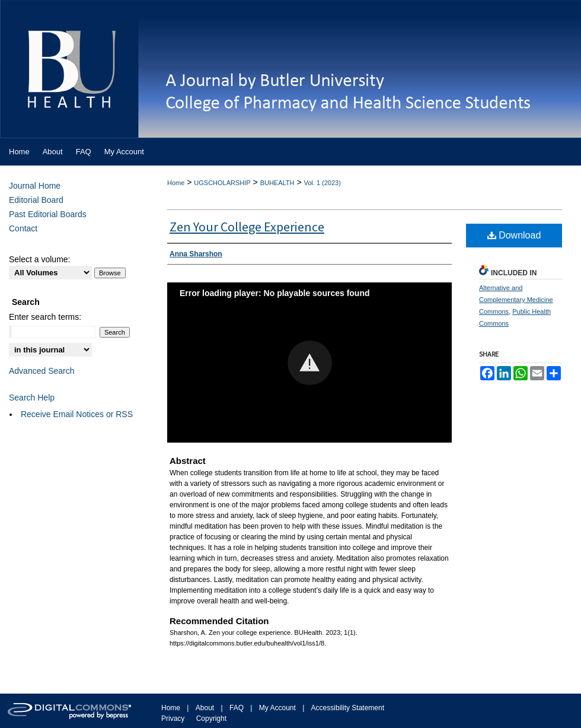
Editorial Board (36, 200)
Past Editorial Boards (48, 214)
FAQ (237, 708)
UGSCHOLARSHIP (222, 183)
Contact (23, 228)
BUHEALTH (277, 183)
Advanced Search (42, 371)
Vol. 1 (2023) (322, 183)
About (205, 708)
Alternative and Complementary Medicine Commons (516, 300)
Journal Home (35, 186)
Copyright (211, 719)
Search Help (32, 398)
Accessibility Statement (348, 708)
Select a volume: (40, 259)
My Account (277, 708)
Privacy (173, 719)
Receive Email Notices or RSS (77, 414)
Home (176, 183)
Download (514, 235)
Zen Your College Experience (247, 227)
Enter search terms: (45, 317)
